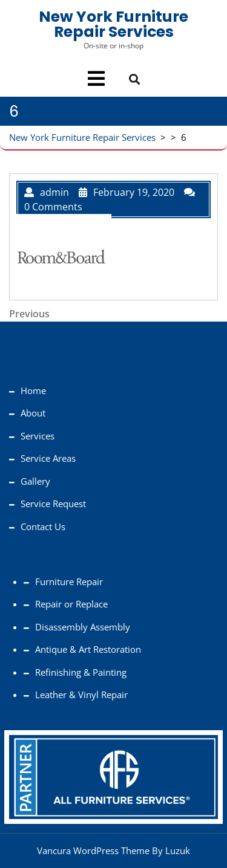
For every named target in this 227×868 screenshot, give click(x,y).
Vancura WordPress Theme (93, 850)
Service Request (53, 504)
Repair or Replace (71, 604)
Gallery (35, 481)
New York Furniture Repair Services (113, 24)
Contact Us (43, 526)
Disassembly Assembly (83, 627)
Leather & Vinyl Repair (81, 695)
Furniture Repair (69, 581)
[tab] (96, 79)
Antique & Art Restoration (88, 649)
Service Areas (48, 458)
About (33, 413)
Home (33, 390)
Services (38, 436)
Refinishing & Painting (81, 672)
